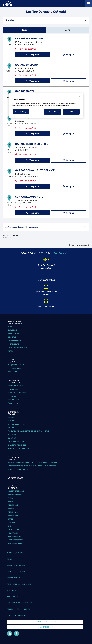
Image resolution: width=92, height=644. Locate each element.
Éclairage (12, 435)
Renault (11, 502)
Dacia (10, 526)
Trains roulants (14, 341)
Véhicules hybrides (16, 543)
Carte (68, 30)
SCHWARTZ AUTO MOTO (29, 197)
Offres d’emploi (14, 578)
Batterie (11, 428)
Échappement (13, 403)
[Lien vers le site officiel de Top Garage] (8, 3)
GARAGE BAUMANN (27, 65)
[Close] (80, 96)
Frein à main (13, 372)
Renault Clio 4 (13, 505)
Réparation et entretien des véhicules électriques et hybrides (33, 462)
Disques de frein (14, 368)
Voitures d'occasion (13, 487)
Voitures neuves (15, 478)
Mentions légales (15, 597)
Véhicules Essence (15, 540)
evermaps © (84, 245)
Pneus (10, 327)
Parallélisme (13, 334)
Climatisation (13, 438)
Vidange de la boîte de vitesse (20, 449)
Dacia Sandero (14, 530)
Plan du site (12, 590)
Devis (9, 559)
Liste (24, 30)
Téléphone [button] (33, 55)
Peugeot (11, 509)
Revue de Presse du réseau (19, 584)
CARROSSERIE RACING (29, 38)
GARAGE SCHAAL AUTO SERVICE (35, 170)
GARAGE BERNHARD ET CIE (32, 144)
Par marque (13, 498)
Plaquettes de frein (16, 365)
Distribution (13, 389)
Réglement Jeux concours (19, 609)
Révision (11, 421)
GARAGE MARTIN (25, 91)
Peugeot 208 (13, 512)
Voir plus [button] (68, 55)
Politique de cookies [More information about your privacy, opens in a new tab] (63, 105)
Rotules (11, 351)
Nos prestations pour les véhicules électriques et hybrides (32, 466)
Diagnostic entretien (16, 442)
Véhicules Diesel (14, 537)
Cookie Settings (21, 112)
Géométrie (12, 337)
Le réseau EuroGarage (17, 615)
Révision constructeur (17, 424)
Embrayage (12, 396)
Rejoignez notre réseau (45, 622)
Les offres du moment (17, 572)
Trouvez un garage (16, 553)
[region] (46, 106)
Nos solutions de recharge (19, 469)
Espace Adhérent (45, 627)
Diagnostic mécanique (16, 386)
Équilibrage (12, 330)
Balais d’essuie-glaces (17, 445)
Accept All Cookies (71, 112)
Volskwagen (13, 533)
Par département (15, 495)
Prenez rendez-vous (16, 565)
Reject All (53, 112)
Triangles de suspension (17, 348)
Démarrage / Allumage (17, 393)
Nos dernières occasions (18, 491)
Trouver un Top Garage (12, 235)
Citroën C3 (12, 523)
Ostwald (8, 238)
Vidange (11, 417)
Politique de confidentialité (20, 603)
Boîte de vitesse (14, 400)
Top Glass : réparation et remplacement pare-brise (28, 431)
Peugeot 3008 (13, 516)
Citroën (11, 519)
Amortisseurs (13, 344)
